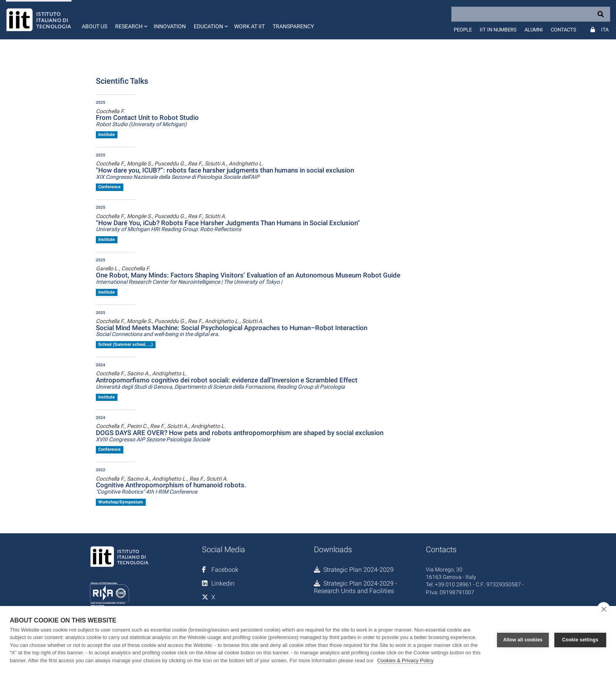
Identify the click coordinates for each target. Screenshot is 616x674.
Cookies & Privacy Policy (405, 660)
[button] (130, 20)
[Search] (531, 14)
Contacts (564, 30)
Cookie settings (580, 640)
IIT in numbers (498, 30)
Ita (605, 30)
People (463, 30)
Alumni (534, 30)
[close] (604, 609)
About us (94, 26)
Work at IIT (249, 26)
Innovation (170, 26)
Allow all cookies (523, 640)
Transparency (293, 26)
